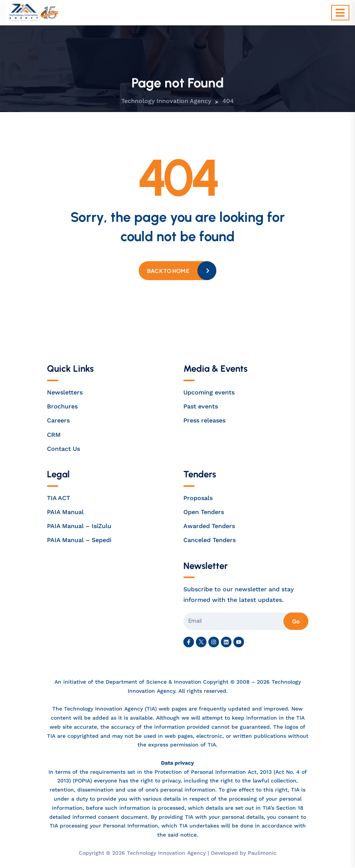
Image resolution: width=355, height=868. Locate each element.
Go (296, 621)
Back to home (168, 271)
